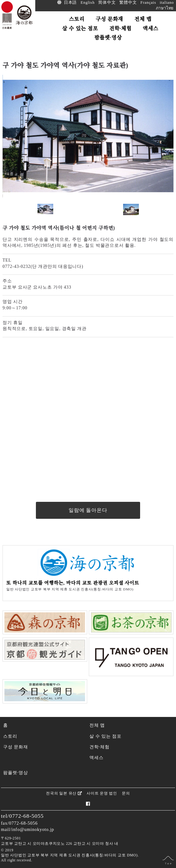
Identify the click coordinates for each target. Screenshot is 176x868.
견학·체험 (99, 747)
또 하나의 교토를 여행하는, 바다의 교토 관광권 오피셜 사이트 (73, 583)
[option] (88, 136)
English (88, 3)
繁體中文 (128, 3)
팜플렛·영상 (15, 773)
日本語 (70, 3)
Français (148, 3)
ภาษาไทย (165, 8)
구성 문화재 (15, 747)
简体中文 (107, 3)
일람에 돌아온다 (88, 510)
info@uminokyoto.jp (33, 829)
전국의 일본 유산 (64, 793)
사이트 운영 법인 (102, 793)
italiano (167, 3)
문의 (126, 793)
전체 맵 (97, 725)
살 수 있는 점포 (105, 736)
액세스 (96, 757)
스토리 (10, 736)
